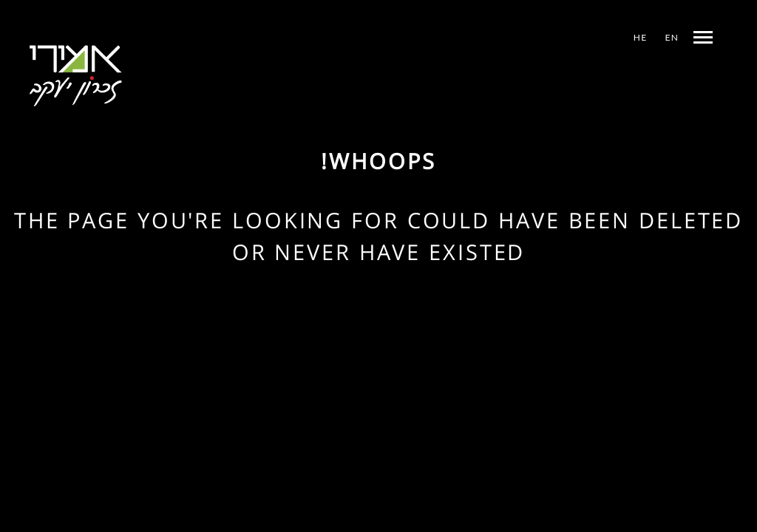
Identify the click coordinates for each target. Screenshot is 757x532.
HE (640, 37)
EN (672, 37)
